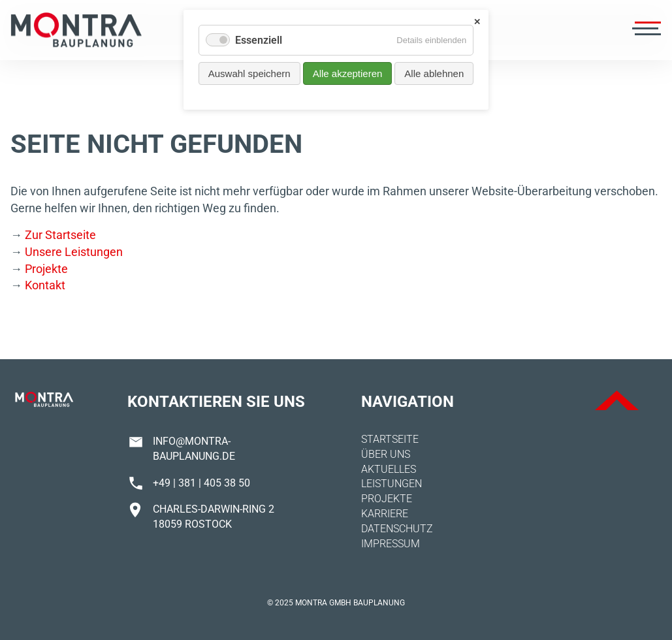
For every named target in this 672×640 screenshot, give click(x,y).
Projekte (46, 269)
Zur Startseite (60, 235)
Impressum (391, 544)
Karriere (385, 514)
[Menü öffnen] (645, 30)
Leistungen (392, 484)
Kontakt (45, 285)
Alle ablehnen (434, 73)
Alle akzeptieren (348, 73)
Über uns (386, 454)
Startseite (390, 439)
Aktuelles (389, 469)
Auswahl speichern (249, 73)
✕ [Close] (477, 22)
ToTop (617, 400)
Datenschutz (397, 529)
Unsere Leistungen (74, 252)
